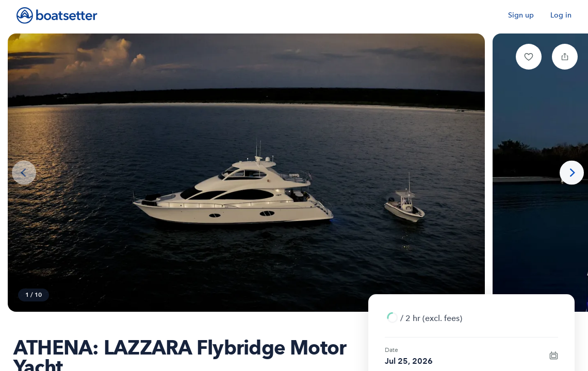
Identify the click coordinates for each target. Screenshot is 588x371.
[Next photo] (572, 173)
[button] (529, 57)
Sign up (521, 15)
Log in (561, 15)
